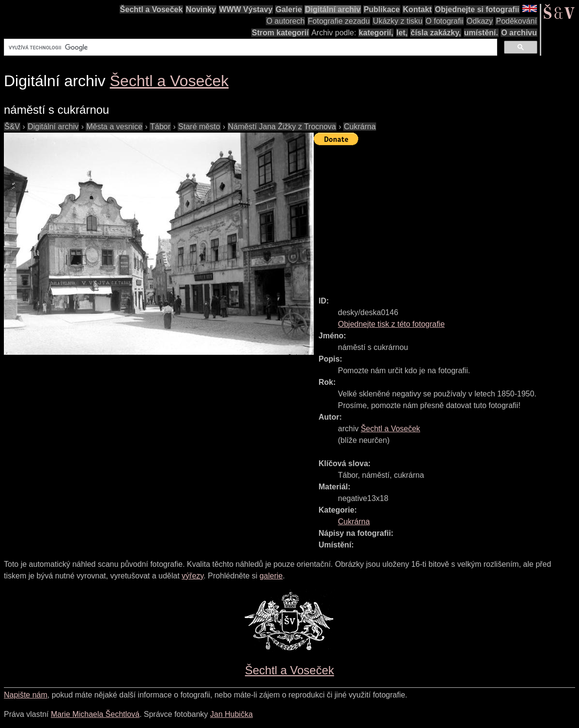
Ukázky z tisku (397, 21)
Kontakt (417, 9)
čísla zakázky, (436, 33)
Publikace (382, 9)
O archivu (519, 33)
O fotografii (444, 21)
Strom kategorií (280, 33)
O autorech (285, 21)
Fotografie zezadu (339, 21)
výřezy (192, 576)
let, (402, 33)
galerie (271, 576)
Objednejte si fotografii (477, 9)
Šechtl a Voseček (152, 9)
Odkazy (480, 21)
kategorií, (376, 33)
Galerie (289, 9)
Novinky (201, 9)
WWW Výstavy (246, 9)
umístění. (481, 33)
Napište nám (26, 695)
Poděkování (516, 21)
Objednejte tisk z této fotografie (391, 324)
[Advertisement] (446, 216)
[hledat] (250, 47)
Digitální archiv (333, 9)
